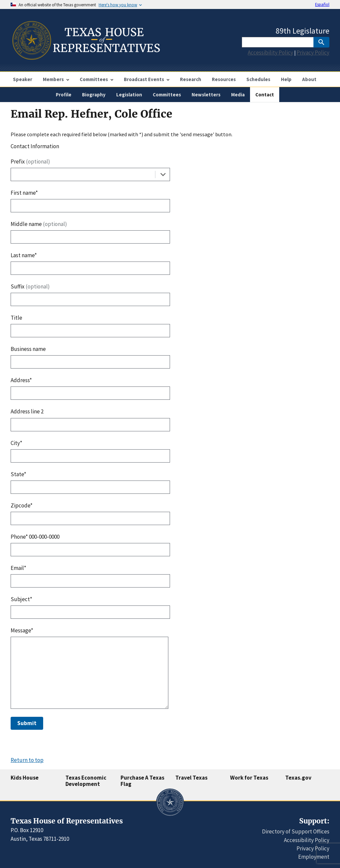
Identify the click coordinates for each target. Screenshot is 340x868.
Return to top (27, 760)
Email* (18, 568)
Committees (167, 95)
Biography (94, 95)
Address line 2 (27, 411)
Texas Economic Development (86, 781)
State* (18, 474)
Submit (27, 723)
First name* (24, 193)
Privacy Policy (313, 53)
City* (16, 443)
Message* (22, 630)
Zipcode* (22, 505)
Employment (314, 857)
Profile (64, 95)
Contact (265, 95)
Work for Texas (249, 778)
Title (16, 318)
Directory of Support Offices (296, 831)
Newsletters (206, 95)
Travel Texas (191, 778)
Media (238, 95)
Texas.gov (298, 778)
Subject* (21, 599)
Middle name (39, 224)
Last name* (24, 255)
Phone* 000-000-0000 (35, 537)
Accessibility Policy (270, 53)
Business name (28, 349)
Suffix (30, 286)
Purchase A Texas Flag (142, 781)
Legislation (129, 95)
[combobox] (90, 174)
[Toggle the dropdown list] (163, 174)
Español (322, 4)
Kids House (25, 778)
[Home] (85, 57)
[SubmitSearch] (321, 42)
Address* (21, 380)
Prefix (30, 162)
